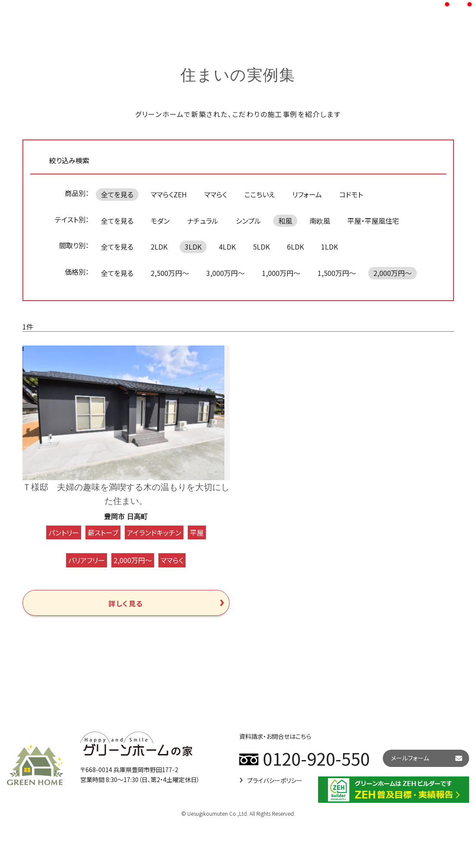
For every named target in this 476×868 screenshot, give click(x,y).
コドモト (351, 194)
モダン (160, 221)
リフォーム (307, 194)
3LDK (193, 247)
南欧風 (320, 221)
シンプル (248, 221)
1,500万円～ (337, 273)
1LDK (329, 247)
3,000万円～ (225, 273)
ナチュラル (203, 221)
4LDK (227, 247)
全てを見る (117, 194)
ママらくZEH (169, 194)
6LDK (295, 247)
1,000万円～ (281, 273)
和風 (285, 221)
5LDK (261, 247)
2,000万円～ (392, 273)
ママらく (216, 194)
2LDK (159, 247)
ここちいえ (260, 194)
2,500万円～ (170, 273)
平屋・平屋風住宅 (373, 221)
